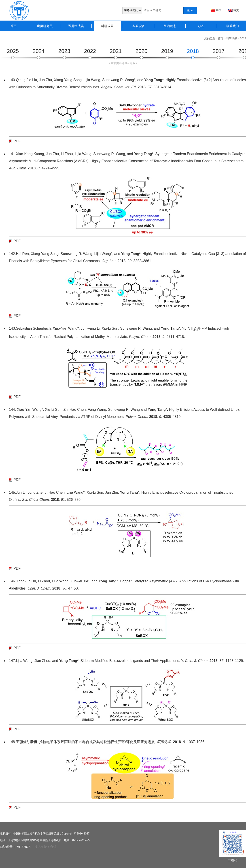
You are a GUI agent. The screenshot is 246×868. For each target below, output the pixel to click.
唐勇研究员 (45, 26)
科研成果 (107, 26)
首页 (13, 26)
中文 (219, 10)
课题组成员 (76, 26)
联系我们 (233, 26)
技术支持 (41, 847)
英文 (236, 10)
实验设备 (139, 26)
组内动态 (170, 26)
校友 (201, 26)
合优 (53, 847)
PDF (17, 141)
